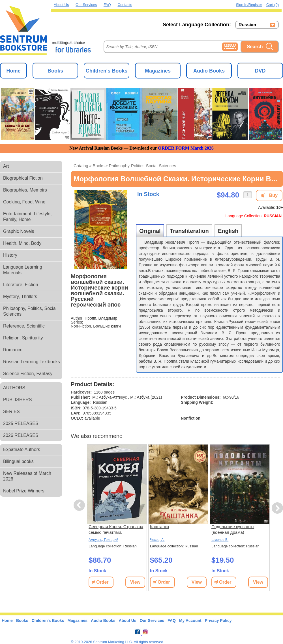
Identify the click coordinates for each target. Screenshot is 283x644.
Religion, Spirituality (23, 338)
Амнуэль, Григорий (103, 540)
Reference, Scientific (24, 326)
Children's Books (107, 71)
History (10, 255)
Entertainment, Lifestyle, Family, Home (27, 217)
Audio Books (209, 71)
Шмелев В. (220, 540)
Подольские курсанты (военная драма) (233, 529)
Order (102, 582)
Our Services (86, 5)
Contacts (125, 5)
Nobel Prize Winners (24, 491)
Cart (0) (273, 5)
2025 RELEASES (21, 423)
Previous (80, 505)
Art (6, 166)
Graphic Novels (19, 231)
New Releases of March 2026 (27, 476)
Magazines (158, 71)
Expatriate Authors (22, 449)
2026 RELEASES (21, 435)
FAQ (107, 5)
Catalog (81, 166)
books (98, 166)
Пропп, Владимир (101, 318)
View (135, 582)
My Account (190, 620)
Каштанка (160, 527)
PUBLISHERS (17, 400)
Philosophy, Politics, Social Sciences (30, 311)
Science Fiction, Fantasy (28, 374)
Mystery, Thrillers (20, 297)
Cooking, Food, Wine (24, 202)
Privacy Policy (218, 620)
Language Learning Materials (23, 270)
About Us (61, 5)
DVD (260, 71)
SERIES (11, 412)
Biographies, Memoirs (25, 190)
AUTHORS (14, 388)
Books (55, 71)
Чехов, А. (157, 540)
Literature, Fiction (21, 285)
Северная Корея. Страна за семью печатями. (116, 529)
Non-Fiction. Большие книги (96, 326)
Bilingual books (18, 461)
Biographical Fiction (23, 178)
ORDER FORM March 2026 (186, 148)
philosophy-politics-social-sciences (143, 166)
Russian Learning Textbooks (32, 362)
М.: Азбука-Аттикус (110, 397)
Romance (13, 350)
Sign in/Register (249, 5)
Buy (273, 195)
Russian (247, 25)
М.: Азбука (140, 397)
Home (13, 71)
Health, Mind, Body (22, 243)
